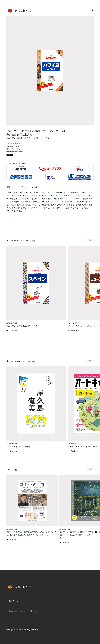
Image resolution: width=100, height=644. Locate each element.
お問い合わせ (13, 601)
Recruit (24, 611)
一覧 (90, 240)
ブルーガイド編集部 (14, 138)
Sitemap (33, 611)
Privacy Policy (13, 611)
